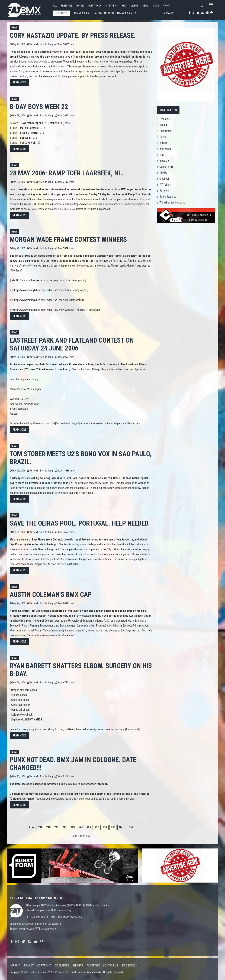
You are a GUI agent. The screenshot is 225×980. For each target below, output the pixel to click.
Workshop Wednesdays (172, 203)
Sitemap (78, 966)
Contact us (111, 966)
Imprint (15, 966)
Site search (129, 966)
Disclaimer (62, 966)
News (146, 6)
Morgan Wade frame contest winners (68, 239)
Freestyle (67, 6)
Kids (124, 6)
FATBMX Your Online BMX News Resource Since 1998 (28, 9)
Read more (19, 82)
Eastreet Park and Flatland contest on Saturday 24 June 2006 (72, 344)
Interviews (112, 6)
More (156, 6)
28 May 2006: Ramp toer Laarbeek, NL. (67, 173)
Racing (80, 6)
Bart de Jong (46, 44)
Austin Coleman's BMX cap (51, 594)
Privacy (29, 966)
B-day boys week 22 (39, 107)
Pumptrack (95, 6)
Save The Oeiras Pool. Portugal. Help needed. (80, 523)
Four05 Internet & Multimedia (85, 972)
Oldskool (164, 179)
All (55, 6)
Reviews (164, 191)
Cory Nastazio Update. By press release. (73, 35)
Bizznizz (164, 161)
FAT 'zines (165, 185)
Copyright (44, 966)
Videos (135, 6)
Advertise (93, 966)
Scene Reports (168, 197)
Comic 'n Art (166, 167)
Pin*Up (163, 173)
